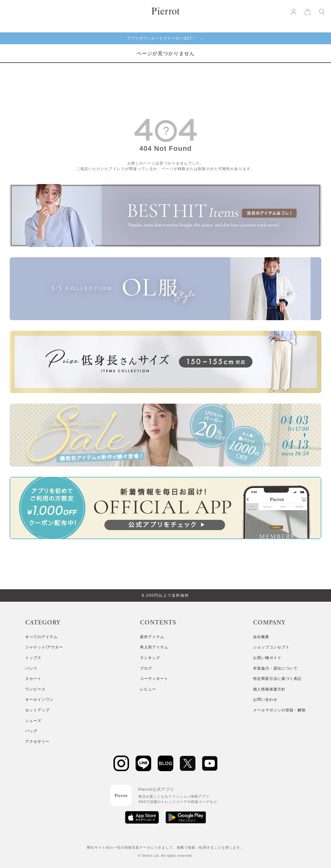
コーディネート (154, 679)
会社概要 (261, 637)
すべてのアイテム (41, 637)
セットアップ (37, 710)
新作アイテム (152, 637)
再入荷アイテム (154, 647)
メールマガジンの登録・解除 (279, 710)
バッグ (31, 731)
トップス (33, 658)
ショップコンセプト (271, 647)
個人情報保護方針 (269, 689)
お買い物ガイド (267, 658)
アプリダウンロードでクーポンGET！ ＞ (166, 38)
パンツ (31, 668)
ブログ (146, 668)
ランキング (150, 658)
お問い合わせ (265, 700)
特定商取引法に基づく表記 (277, 679)
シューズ (33, 721)
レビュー (148, 689)
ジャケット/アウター (44, 647)
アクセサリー (37, 742)
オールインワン (39, 700)
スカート (33, 679)
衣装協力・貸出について (275, 668)
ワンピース (35, 689)
